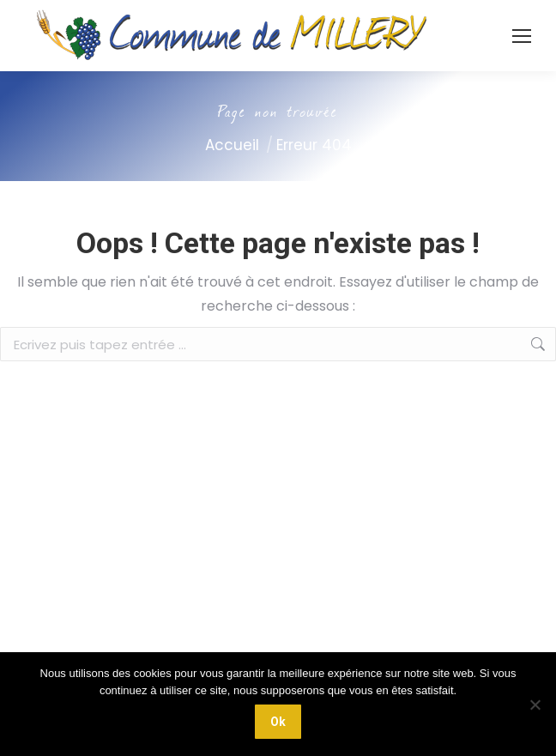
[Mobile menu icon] (522, 36)
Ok (278, 722)
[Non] (535, 705)
